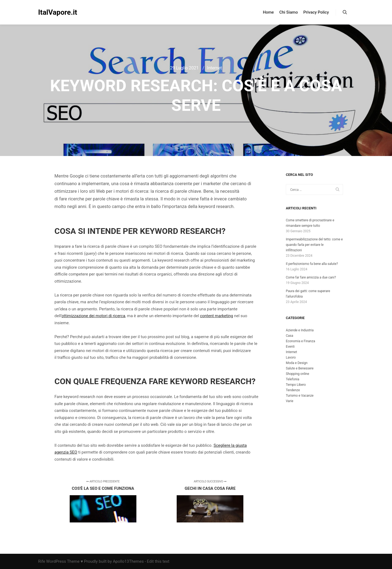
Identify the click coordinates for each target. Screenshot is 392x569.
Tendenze (293, 390)
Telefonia (293, 379)
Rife (42, 561)
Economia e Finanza (300, 341)
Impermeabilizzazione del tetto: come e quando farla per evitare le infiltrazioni (314, 245)
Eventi (290, 347)
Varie (290, 401)
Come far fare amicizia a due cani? (311, 277)
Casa (290, 336)
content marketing (217, 316)
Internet (214, 68)
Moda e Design (297, 363)
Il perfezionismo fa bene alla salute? (312, 264)
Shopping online (298, 374)
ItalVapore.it (58, 12)
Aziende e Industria (300, 330)
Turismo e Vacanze (300, 396)
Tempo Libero (296, 385)
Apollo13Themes (128, 561)
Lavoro (291, 357)
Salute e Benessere (300, 368)
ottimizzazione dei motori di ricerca (93, 316)
